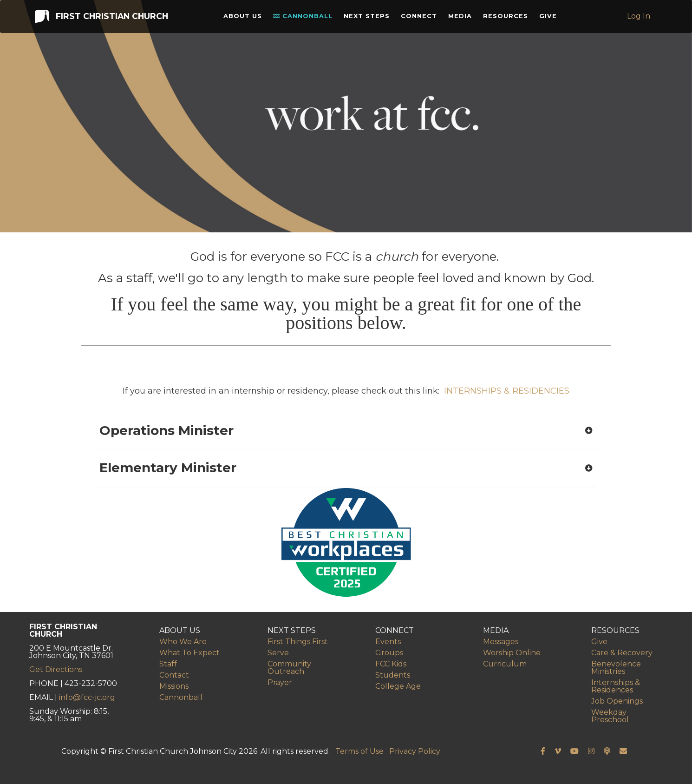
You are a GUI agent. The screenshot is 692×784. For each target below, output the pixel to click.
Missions (174, 686)
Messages (501, 642)
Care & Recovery (622, 653)
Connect (421, 18)
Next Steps (369, 18)
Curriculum (505, 664)
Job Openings (617, 701)
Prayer (280, 682)
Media (462, 18)
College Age (398, 686)
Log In (640, 18)
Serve (278, 653)
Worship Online (512, 653)
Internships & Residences (616, 686)
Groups (389, 653)
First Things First (298, 642)
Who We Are (183, 642)
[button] (346, 431)
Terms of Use (359, 751)
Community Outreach (289, 668)
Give (550, 18)
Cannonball (305, 18)
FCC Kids (391, 664)
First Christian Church (101, 18)
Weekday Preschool (610, 716)
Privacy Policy (415, 751)
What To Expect (189, 653)
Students (393, 675)
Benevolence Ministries (616, 668)
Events (388, 642)
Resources (508, 18)
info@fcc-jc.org (87, 697)
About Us (245, 18)
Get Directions (56, 669)
